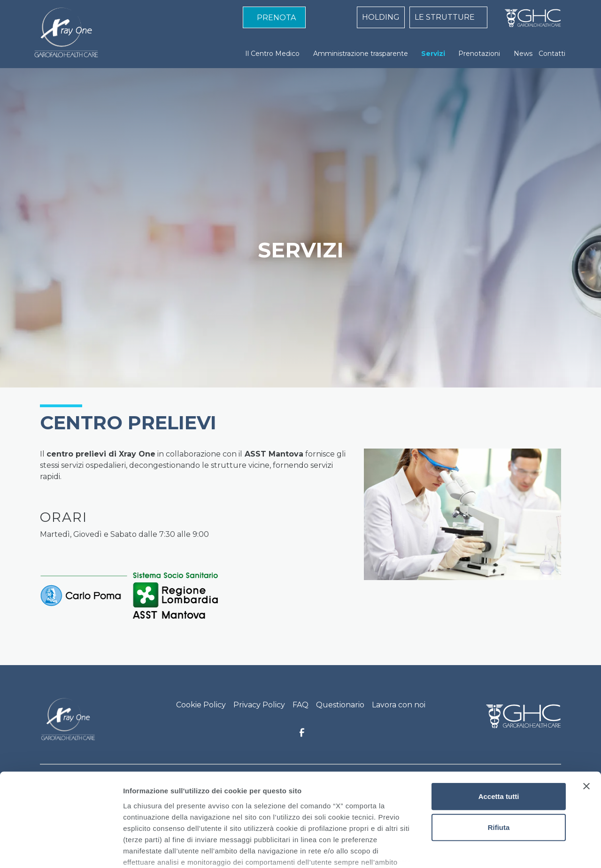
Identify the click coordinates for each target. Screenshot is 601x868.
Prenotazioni (479, 54)
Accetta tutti (499, 725)
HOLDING (381, 17)
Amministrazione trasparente (361, 54)
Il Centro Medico (272, 54)
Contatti (552, 54)
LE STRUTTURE (445, 17)
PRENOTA (276, 18)
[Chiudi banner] (586, 714)
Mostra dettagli (494, 849)
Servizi (433, 54)
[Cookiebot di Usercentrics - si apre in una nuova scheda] (61, 850)
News (523, 54)
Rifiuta (499, 755)
